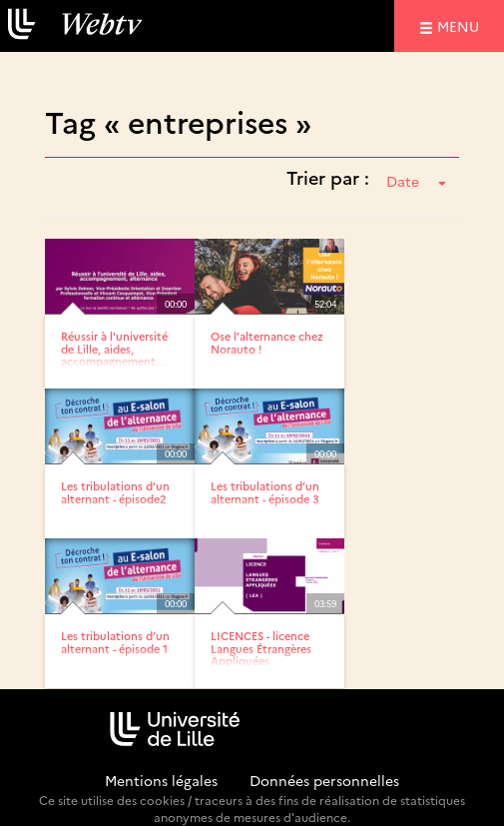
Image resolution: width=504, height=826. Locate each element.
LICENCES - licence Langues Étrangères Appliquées (261, 648)
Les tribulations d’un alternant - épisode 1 (115, 642)
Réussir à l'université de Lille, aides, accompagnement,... (114, 348)
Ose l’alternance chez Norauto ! (267, 342)
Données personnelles (324, 780)
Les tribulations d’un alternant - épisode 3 (265, 492)
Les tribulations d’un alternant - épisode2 (115, 492)
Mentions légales (161, 780)
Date (416, 181)
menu (461, 25)
